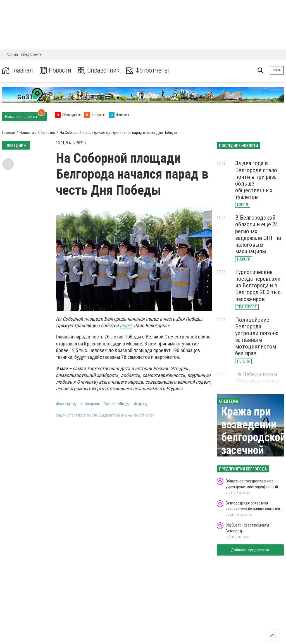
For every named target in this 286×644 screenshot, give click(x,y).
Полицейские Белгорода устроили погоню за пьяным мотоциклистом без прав (257, 337)
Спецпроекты (32, 54)
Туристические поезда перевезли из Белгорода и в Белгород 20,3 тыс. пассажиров (259, 286)
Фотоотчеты (148, 70)
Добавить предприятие (250, 550)
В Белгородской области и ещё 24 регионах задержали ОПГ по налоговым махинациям (258, 235)
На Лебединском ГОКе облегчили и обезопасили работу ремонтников (257, 388)
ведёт (126, 325)
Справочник (99, 70)
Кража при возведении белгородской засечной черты (253, 437)
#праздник (90, 404)
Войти (277, 70)
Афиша (12, 54)
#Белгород (66, 404)
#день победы (116, 404)
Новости (55, 70)
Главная (18, 70)
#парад (140, 404)
